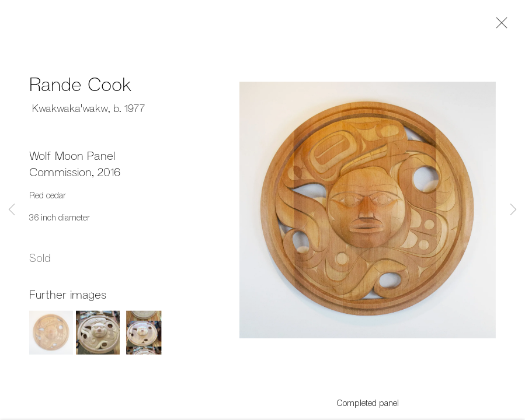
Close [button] (499, 26)
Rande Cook (80, 86)
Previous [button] (12, 210)
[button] (51, 336)
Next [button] (513, 210)
